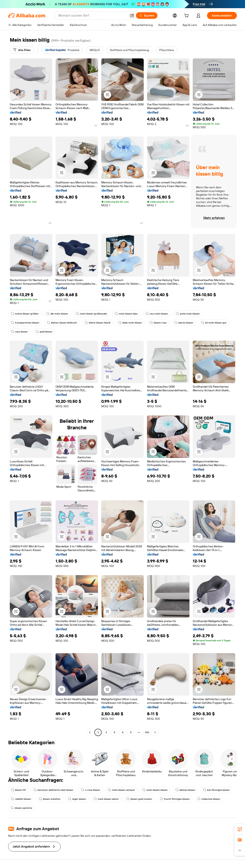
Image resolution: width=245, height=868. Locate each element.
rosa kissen (19, 332)
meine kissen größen (25, 314)
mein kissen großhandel (91, 314)
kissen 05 (18, 790)
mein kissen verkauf (121, 790)
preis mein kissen (188, 314)
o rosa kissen (91, 790)
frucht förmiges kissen (175, 799)
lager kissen (77, 799)
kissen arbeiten (50, 799)
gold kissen (44, 332)
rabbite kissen (21, 799)
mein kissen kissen (155, 790)
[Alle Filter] (22, 50)
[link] (240, 829)
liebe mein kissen (130, 323)
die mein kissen (57, 314)
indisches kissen (209, 799)
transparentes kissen (25, 323)
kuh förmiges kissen (216, 790)
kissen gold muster (139, 799)
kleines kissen (185, 790)
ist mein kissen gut (214, 323)
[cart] (187, 16)
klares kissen (184, 323)
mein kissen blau (126, 314)
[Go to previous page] (90, 732)
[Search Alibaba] (92, 16)
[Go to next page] (155, 732)
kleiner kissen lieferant (62, 323)
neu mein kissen (157, 314)
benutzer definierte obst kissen (53, 790)
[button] (132, 16)
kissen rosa (158, 323)
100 (147, 732)
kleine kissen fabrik (98, 323)
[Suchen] (147, 16)
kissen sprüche (21, 808)
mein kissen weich (106, 799)
